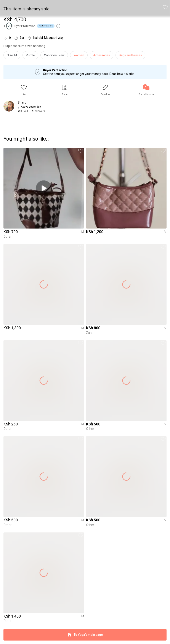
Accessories (102, 55)
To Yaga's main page (85, 635)
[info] (55, 56)
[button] (24, 90)
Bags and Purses (130, 55)
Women (79, 55)
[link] (146, 90)
